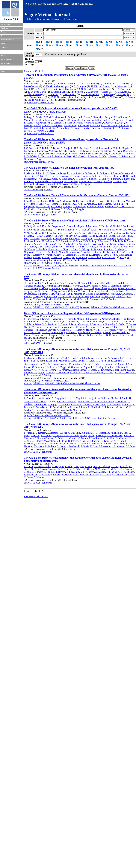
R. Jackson (75, 373)
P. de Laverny (112, 207)
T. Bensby (115, 179)
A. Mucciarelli (40, 244)
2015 (130, 42)
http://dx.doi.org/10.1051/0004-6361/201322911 (47, 415)
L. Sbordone (41, 209)
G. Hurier (54, 89)
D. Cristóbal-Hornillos (66, 84)
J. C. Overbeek (31, 148)
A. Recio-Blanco (43, 181)
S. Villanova (58, 117)
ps (48, 215)
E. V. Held (113, 148)
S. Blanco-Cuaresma (73, 123)
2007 (49, 42)
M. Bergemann (56, 226)
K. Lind (46, 257)
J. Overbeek (51, 176)
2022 (100, 46)
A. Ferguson (96, 249)
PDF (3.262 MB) (53, 418)
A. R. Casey (84, 117)
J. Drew (74, 249)
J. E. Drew (93, 283)
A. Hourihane (63, 128)
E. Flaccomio (70, 125)
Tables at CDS (114, 266)
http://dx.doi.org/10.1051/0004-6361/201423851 (47, 305)
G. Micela (119, 249)
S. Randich (96, 117)
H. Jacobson (64, 176)
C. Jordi (103, 286)
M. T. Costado (55, 123)
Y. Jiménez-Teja (79, 97)
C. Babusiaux (73, 252)
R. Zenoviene (115, 154)
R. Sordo (46, 125)
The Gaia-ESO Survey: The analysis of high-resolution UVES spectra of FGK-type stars (75, 221)
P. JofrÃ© (121, 297)
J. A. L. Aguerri (120, 92)
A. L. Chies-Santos (90, 94)
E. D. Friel (45, 148)
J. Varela (124, 84)
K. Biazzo (83, 233)
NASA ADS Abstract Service (45, 268)
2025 (130, 46)
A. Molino (97, 97)
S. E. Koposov (114, 405)
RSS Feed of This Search (36, 497)
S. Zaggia (49, 131)
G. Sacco (63, 184)
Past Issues (5, 28)
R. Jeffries (108, 249)
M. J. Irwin (75, 286)
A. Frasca (117, 151)
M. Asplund (54, 249)
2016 (39, 46)
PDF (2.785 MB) (53, 266)
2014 (120, 42)
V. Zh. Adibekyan (32, 233)
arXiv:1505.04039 (33, 190)
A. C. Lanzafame (109, 125)
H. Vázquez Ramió (100, 86)
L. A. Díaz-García (123, 89)
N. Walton (48, 255)
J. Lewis (85, 128)
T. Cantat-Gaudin (67, 151)
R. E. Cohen (38, 120)
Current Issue (6, 24)
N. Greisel (86, 89)
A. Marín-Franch (90, 84)
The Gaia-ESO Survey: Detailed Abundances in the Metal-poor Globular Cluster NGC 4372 (77, 195)
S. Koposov (83, 125)
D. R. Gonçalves (59, 97)
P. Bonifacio (116, 233)
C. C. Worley (37, 131)
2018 (59, 46)
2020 (80, 46)
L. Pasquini (81, 244)
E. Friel (47, 117)
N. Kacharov (79, 201)
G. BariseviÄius (69, 233)
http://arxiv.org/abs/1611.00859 (39, 162)
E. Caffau (29, 236)
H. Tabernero (71, 230)
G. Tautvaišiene (115, 201)
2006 (39, 42)
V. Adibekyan (40, 123)
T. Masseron (125, 207)
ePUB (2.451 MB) (70, 307)
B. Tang (28, 117)
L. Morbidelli (108, 128)
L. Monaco (95, 128)
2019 (70, 46)
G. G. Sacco (80, 299)
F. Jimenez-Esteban (102, 151)
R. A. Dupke (123, 94)
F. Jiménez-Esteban (93, 123)
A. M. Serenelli (45, 247)
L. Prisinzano (122, 128)
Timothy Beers (44, 19)
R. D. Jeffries (30, 156)
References (85, 266)
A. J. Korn (95, 125)
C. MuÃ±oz (54, 244)
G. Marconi (60, 154)
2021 (90, 46)
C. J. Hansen (100, 239)
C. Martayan (69, 257)
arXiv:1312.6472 (32, 452)
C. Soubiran (69, 247)
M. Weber (117, 230)
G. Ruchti (115, 226)
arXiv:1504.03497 (33, 215)
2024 (120, 46)
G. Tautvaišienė (86, 120)
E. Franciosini (49, 128)
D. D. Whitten (36, 100)
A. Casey (54, 179)
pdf (45, 190)
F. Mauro (49, 120)
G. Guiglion (87, 239)
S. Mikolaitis (84, 332)
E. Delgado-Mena (86, 236)
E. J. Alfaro (29, 204)
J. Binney (65, 249)
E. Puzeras (93, 244)
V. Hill (120, 239)
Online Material (99, 266)
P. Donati (73, 120)
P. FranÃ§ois (123, 252)
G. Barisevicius (49, 324)
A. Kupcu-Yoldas (90, 286)
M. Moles (46, 84)
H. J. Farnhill (118, 283)
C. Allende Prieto (32, 94)
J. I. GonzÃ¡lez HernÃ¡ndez (54, 239)
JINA (3, 55)
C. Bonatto (53, 94)
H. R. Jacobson (81, 148)
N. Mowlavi (108, 364)
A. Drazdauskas (102, 120)
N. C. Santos (30, 247)
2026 (39, 49)
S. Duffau (111, 236)
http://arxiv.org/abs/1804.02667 (39, 103)
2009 (70, 42)
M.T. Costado (65, 469)
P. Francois (92, 179)
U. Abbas (112, 288)
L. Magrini (108, 117)
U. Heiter (98, 181)
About (3, 44)
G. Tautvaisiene (84, 151)
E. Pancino (124, 125)
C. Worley (46, 375)
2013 (110, 42)
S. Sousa (28, 123)
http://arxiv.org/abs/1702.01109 (39, 133)
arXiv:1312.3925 (32, 483)
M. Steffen (90, 247)
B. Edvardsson (108, 255)
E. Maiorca (103, 241)
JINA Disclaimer (7, 63)
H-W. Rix (50, 252)
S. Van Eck (114, 247)
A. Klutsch (103, 291)
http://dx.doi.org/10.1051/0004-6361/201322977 (47, 381)
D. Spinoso (78, 92)
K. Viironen (120, 86)
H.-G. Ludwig (90, 241)
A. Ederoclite (109, 84)
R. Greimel (48, 286)
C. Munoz (48, 154)
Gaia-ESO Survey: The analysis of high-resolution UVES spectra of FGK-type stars (72, 313)
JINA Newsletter (7, 59)
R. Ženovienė (117, 120)
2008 (59, 42)
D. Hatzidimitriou (98, 148)
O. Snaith (129, 120)
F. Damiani (36, 128)
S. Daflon (108, 94)
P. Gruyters (74, 239)
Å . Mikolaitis (116, 241)
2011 (90, 42)
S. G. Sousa (74, 184)
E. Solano (130, 97)
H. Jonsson (130, 330)
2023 (110, 46)
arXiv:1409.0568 (32, 343)
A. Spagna (29, 291)
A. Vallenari (52, 151)
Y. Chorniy (57, 236)
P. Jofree (107, 181)
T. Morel (28, 244)
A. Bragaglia (61, 120)
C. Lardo (75, 128)
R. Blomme (96, 252)
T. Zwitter (119, 123)
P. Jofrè (37, 125)
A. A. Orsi (40, 89)
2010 (80, 42)
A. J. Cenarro (30, 84)
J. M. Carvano (69, 94)
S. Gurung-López (59, 92)
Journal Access (6, 36)
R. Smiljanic (71, 117)
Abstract (28, 266)
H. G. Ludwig (58, 332)
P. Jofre (103, 156)
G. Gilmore (57, 125)
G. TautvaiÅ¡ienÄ (88, 230)
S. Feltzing (84, 249)
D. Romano (91, 173)
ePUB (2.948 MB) (70, 266)
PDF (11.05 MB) (53, 307)
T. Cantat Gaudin (42, 398)
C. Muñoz (43, 201)
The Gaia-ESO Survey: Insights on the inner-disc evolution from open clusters (69, 168)
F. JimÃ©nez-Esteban (59, 294)
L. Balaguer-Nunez (58, 291)
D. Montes (129, 241)
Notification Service (8, 40)
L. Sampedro (126, 286)
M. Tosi (82, 291)
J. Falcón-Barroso (36, 97)
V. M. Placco (113, 97)
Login (3, 71)
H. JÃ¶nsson (48, 241)
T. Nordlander (68, 244)
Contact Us (5, 48)
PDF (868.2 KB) (53, 383)
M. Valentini (105, 230)
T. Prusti (40, 252)
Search (3, 32)
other (50, 190)
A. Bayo (67, 156)
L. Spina (80, 247)
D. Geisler (38, 117)
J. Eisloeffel (105, 283)
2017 (49, 46)
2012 (100, 42)
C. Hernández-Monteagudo (56, 86)
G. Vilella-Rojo (103, 89)
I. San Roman (70, 89)
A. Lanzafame (65, 297)
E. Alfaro (60, 252)
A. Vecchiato (41, 291)
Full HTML (38, 266)
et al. (51, 100)
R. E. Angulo (80, 86)
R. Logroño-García (37, 92)
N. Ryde (120, 244)
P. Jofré (91, 207)
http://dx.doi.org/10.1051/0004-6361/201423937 (47, 263)
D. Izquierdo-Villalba (98, 92)
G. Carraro (108, 123)
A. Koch (90, 201)
